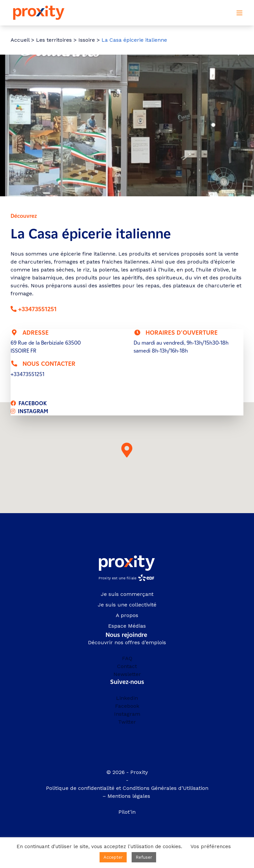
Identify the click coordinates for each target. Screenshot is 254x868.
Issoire (87, 40)
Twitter (127, 722)
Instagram (127, 714)
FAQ (127, 658)
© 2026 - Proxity (127, 772)
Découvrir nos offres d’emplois (127, 642)
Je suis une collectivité (127, 605)
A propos (127, 615)
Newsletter (127, 674)
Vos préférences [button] (211, 846)
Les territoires (54, 40)
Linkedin (127, 698)
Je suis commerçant (127, 594)
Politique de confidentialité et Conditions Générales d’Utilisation (127, 788)
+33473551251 (37, 309)
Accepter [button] (113, 857)
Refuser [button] (144, 857)
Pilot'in (127, 812)
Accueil (20, 40)
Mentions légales (130, 796)
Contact (127, 666)
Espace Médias (127, 626)
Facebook (127, 706)
